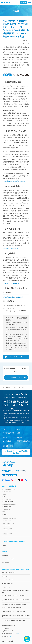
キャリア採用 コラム (6, 587)
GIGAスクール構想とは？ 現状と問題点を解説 (12, 608)
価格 (19, 433)
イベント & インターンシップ (8, 559)
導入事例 (5, 438)
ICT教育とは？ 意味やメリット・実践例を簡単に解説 (13, 611)
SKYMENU (4, 515)
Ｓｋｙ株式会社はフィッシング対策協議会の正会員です (16, 452)
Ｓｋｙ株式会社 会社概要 (8, 631)
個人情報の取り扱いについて (9, 625)
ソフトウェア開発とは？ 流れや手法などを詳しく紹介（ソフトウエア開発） (16, 591)
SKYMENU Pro (17, 534)
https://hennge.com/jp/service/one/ (14, 181)
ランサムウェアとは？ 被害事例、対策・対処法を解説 (13, 620)
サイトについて (5, 628)
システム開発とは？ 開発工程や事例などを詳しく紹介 (13, 596)
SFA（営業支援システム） (9, 434)
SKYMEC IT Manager (16, 505)
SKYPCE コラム (5, 576)
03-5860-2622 (18, 401)
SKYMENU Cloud (17, 519)
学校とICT (4, 545)
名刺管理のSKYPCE (16, 377)
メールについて (6, 636)
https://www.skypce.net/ (10, 248)
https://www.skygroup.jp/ (11, 283)
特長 (4, 430)
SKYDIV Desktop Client (16, 500)
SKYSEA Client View (16, 490)
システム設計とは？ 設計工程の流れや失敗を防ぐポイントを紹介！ (15, 600)
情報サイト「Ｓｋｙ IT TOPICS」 (8, 573)
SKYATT (16, 510)
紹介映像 (20, 438)
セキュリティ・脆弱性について (10, 634)
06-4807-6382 (18, 405)
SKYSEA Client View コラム (8, 580)
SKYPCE (16, 495)
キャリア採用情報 (5, 562)
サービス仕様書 (7, 441)
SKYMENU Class (17, 529)
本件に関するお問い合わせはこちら (13, 297)
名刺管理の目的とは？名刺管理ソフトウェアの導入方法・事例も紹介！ (16, 616)
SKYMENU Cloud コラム (7, 583)
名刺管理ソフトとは (8, 446)
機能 (19, 430)
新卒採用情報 (5, 555)
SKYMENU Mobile (17, 524)
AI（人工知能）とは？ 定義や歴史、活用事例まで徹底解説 (14, 604)
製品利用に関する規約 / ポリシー (24, 442)
